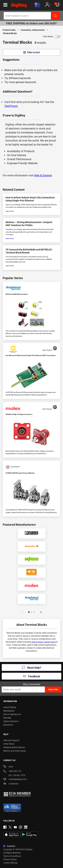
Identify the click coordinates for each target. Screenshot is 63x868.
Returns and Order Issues (15, 751)
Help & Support (43, 175)
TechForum (11, 106)
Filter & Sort (33, 52)
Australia (9, 846)
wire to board (37, 642)
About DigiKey (10, 707)
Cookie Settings (10, 863)
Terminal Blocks (10, 33)
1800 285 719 (12, 771)
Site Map (7, 718)
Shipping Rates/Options (14, 747)
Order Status (9, 744)
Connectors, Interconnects (33, 30)
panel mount (50, 642)
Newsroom (8, 725)
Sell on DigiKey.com (12, 714)
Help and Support (11, 740)
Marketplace (9, 711)
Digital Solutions (11, 721)
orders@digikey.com (15, 779)
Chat (8, 767)
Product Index (9, 30)
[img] (19, 6)
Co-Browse (11, 784)
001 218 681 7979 (14, 775)
